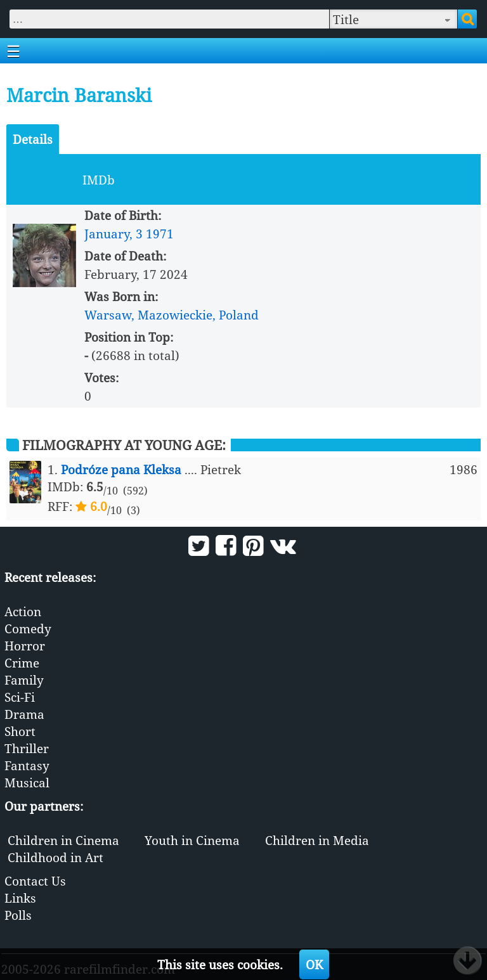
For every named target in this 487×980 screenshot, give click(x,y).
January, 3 (114, 234)
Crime (22, 663)
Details (33, 139)
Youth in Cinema (192, 840)
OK (314, 964)
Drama (24, 714)
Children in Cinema (63, 840)
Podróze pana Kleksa (121, 469)
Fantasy (27, 765)
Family (24, 680)
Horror (25, 646)
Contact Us (35, 881)
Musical (27, 783)
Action (23, 611)
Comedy (28, 629)
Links (20, 898)
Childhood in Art (55, 857)
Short (20, 731)
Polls (18, 915)
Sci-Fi (20, 697)
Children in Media (317, 840)
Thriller (27, 748)
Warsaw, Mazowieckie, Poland (172, 315)
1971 (160, 234)
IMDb (99, 180)
